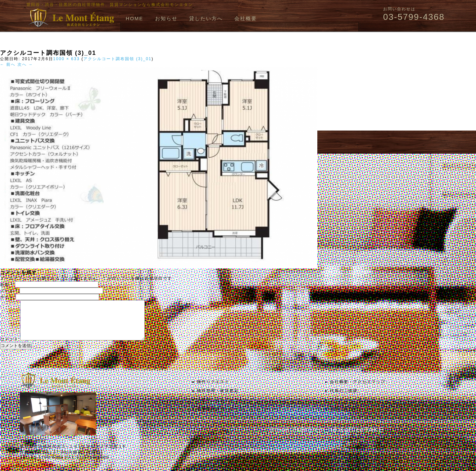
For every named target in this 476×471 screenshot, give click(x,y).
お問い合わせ (344, 416)
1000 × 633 (66, 59)
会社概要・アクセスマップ (358, 390)
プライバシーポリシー (353, 408)
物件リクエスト (213, 390)
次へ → (25, 64)
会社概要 (246, 18)
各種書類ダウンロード (220, 416)
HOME (134, 18)
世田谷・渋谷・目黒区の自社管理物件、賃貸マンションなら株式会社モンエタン (110, 5)
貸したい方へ (206, 18)
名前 (7, 285)
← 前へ (8, 64)
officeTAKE (364, 438)
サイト (7, 297)
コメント (9, 347)
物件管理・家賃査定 (218, 399)
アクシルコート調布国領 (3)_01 (117, 59)
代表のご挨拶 (344, 399)
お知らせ (166, 18)
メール (9, 291)
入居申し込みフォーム (220, 408)
